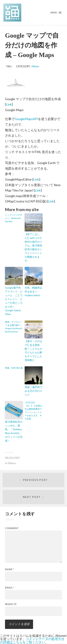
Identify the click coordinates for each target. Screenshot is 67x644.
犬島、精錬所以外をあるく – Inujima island (33, 291)
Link (9, 104)
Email (10, 588)
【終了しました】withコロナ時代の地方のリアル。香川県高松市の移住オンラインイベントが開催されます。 (33, 247)
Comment (12, 528)
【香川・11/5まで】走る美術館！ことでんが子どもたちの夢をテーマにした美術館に (33, 351)
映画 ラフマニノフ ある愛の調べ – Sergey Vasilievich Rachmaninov (14, 327)
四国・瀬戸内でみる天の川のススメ (33, 391)
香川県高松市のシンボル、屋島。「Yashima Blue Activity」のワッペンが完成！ (14, 431)
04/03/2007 (13, 458)
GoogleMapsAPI (26, 119)
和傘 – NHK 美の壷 (14, 368)
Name (10, 569)
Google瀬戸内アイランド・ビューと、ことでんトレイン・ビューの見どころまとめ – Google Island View (14, 301)
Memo (35, 66)
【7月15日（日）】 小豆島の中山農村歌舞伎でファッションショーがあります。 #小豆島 (33, 411)
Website (11, 604)
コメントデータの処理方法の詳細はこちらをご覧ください (32, 640)
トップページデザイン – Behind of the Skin (14, 218)
